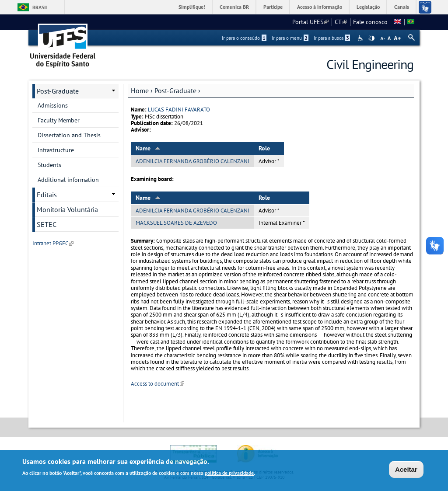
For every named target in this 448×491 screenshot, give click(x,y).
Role (264, 148)
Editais (47, 195)
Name (148, 148)
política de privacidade (229, 474)
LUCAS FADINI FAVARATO (179, 110)
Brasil (40, 7)
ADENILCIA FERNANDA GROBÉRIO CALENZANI (192, 161)
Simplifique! (192, 7)
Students (49, 165)
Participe (273, 7)
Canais (402, 7)
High (371, 38)
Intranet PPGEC (53, 243)
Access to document (157, 384)
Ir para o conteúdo (244, 38)
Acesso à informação (320, 7)
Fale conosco (370, 22)
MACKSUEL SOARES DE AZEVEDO (176, 223)
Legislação (368, 7)
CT (341, 22)
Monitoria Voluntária (67, 209)
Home (140, 91)
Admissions (53, 105)
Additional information (68, 180)
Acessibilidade (361, 38)
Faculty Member (59, 120)
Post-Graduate (175, 91)
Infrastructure (56, 150)
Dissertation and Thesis (69, 135)
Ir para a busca (332, 38)
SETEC (47, 224)
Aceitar (406, 471)
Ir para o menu (290, 38)
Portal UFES (310, 22)
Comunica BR (234, 7)
